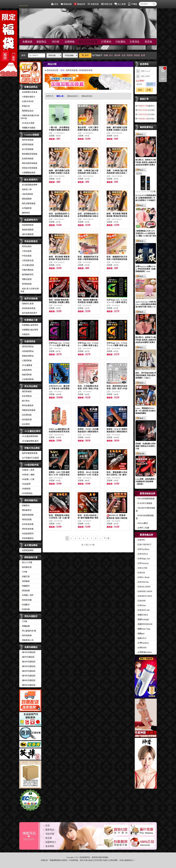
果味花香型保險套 (29, 163)
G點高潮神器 (27, 194)
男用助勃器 (26, 284)
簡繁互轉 (107, 4)
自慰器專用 (26, 370)
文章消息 (134, 42)
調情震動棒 (26, 199)
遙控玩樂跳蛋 (27, 234)
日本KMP (141, 601)
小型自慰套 (26, 251)
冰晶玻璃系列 (27, 534)
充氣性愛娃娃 (27, 270)
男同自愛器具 (27, 405)
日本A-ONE (142, 568)
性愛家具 (25, 334)
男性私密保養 (27, 529)
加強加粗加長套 (28, 308)
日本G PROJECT (144, 545)
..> (100, 538)
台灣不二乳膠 (142, 528)
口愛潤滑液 (26, 361)
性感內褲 (25, 609)
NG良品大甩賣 (27, 123)
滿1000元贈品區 (28, 652)
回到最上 (163, 78)
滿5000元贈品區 (28, 676)
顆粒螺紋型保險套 (29, 154)
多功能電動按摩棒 (29, 185)
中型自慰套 (26, 256)
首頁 (55, 4)
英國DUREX (142, 615)
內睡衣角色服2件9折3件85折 (30, 117)
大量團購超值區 (28, 173)
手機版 (133, 4)
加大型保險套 (27, 149)
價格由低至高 (72, 96)
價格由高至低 (87, 96)
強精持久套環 (27, 304)
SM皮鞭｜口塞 (27, 479)
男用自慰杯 (26, 246)
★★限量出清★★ (29, 92)
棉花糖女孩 (26, 567)
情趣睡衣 (25, 586)
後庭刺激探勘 (27, 515)
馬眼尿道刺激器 (28, 410)
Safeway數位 (142, 523)
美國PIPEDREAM (144, 624)
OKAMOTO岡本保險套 (145, 509)
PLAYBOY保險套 (144, 503)
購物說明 (80, 4)
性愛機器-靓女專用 (29, 330)
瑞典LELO (141, 638)
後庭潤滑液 (26, 375)
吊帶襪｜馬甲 (27, 595)
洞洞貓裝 (25, 581)
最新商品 (41, 42)
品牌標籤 (70, 42)
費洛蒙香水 (26, 510)
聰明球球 (25, 213)
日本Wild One (142, 582)
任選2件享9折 (27, 101)
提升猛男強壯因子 (29, 313)
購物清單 (163, 68)
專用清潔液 (26, 520)
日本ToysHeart (143, 549)
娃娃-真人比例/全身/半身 (30, 290)
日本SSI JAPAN (143, 587)
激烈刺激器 (26, 391)
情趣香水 (25, 505)
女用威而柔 (26, 208)
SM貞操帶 (25, 484)
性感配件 (25, 605)
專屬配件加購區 (28, 128)
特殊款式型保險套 (29, 168)
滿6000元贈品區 (28, 680)
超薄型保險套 (27, 145)
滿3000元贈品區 (28, 666)
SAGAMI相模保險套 (145, 499)
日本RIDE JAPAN (144, 591)
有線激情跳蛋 (27, 225)
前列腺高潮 (26, 420)
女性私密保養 (27, 524)
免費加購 (27, 42)
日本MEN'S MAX (144, 596)
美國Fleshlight (142, 619)
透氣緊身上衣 (27, 640)
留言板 (148, 42)
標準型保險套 (27, 140)
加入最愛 (120, 4)
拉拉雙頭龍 (26, 415)
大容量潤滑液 (27, 379)
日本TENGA (142, 554)
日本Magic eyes (143, 559)
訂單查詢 (106, 42)
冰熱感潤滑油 (27, 351)
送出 (140, 90)
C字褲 (24, 572)
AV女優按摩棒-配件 (29, 441)
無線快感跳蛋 (27, 230)
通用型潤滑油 (27, 347)
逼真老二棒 (26, 189)
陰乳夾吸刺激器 (28, 203)
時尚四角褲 (26, 635)
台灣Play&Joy (142, 643)
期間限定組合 (27, 111)
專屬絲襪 (25, 626)
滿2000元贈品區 (28, 662)
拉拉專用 (25, 424)
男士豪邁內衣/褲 (28, 631)
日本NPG (141, 540)
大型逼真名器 (27, 260)
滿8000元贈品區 (28, 685)
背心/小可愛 (26, 562)
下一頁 (107, 538)
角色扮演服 (26, 600)
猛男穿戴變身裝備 (29, 453)
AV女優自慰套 (27, 265)
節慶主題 (25, 577)
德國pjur (140, 634)
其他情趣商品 (27, 538)
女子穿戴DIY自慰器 (30, 458)
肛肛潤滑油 (26, 396)
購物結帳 (66, 4)
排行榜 (56, 42)
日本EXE (140, 573)
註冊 (149, 90)
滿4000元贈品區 (28, 671)
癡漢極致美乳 (27, 275)
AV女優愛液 (26, 365)
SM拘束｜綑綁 (27, 475)
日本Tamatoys (142, 563)
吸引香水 (25, 401)
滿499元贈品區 (27, 657)
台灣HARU (141, 648)
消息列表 (50, 834)
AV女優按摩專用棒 (29, 436)
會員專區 (50, 846)
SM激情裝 (25, 489)
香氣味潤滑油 (27, 356)
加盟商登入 (51, 842)
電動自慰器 (26, 279)
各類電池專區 (27, 550)
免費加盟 (93, 4)
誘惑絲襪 (25, 591)
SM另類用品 (26, 493)
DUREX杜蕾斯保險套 (145, 517)
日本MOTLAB (143, 610)
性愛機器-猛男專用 (29, 325)
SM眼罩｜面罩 (27, 470)
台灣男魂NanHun (144, 652)
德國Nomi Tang (143, 629)
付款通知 (120, 42)
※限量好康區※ (28, 97)
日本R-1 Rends (143, 577)
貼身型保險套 (27, 159)
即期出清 (25, 106)
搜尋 (85, 55)
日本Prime (141, 605)
